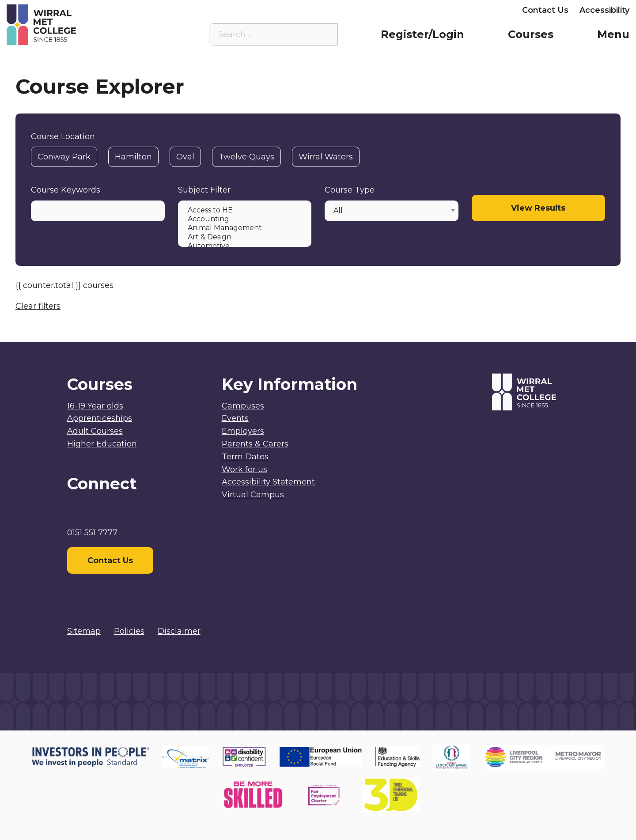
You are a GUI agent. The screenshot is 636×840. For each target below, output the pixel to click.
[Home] (85, 25)
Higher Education (102, 444)
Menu (613, 34)
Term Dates (245, 457)
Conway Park (64, 157)
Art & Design (244, 237)
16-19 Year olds (95, 406)
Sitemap (84, 631)
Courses (531, 34)
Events (235, 418)
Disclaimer (179, 631)
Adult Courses (95, 431)
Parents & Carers (422, 10)
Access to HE (244, 210)
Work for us (244, 469)
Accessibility (604, 10)
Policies (129, 631)
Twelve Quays (246, 157)
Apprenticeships (100, 418)
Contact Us (545, 10)
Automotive (244, 246)
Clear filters (38, 306)
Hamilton (133, 157)
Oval (185, 157)
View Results (538, 208)
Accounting (244, 219)
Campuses (243, 406)
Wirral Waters (326, 157)
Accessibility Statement (268, 482)
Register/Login (422, 34)
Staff (366, 10)
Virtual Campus (313, 10)
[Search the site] (324, 34)
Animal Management (244, 228)
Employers (489, 10)
